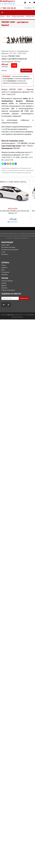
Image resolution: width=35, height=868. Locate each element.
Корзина (4, 288)
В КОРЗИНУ (17, 222)
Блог (3, 270)
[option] (17, 204)
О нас (3, 252)
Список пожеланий (8, 290)
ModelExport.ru (8, 1)
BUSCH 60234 (18, 209)
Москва (2, 4)
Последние (5, 272)
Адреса (4, 286)
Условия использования (10, 250)
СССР (13, 157)
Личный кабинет (7, 281)
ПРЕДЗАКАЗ (26, 71)
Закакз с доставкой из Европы (14, 59)
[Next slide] (33, 182)
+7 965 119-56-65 (8, 8)
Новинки (4, 275)
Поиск (4, 265)
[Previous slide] (29, 182)
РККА (31, 157)
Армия (7, 160)
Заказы (4, 283)
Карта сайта (5, 245)
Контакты (5, 254)
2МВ (23, 157)
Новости (4, 268)
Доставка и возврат (8, 247)
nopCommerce (11, 451)
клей (4, 129)
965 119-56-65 (9, 4)
